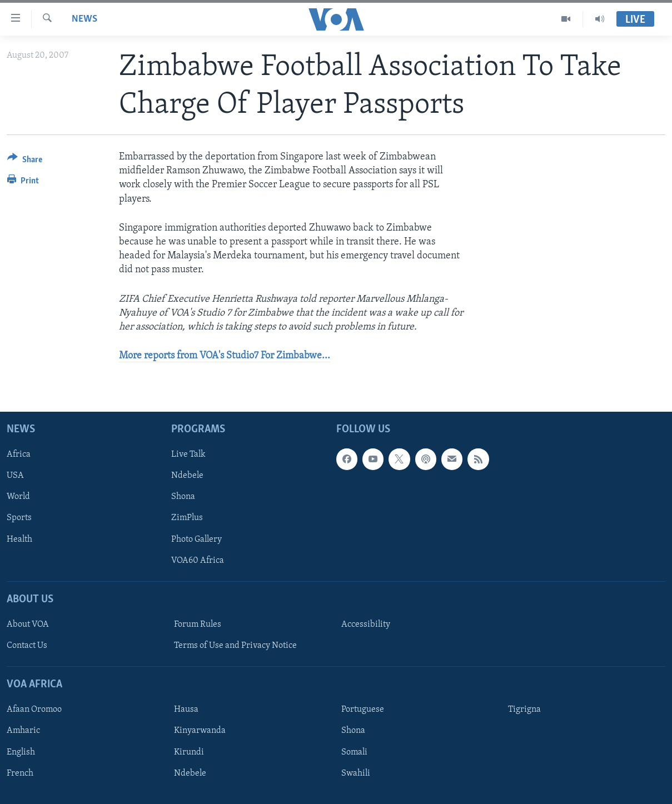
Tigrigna (524, 710)
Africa (19, 455)
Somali (354, 752)
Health (19, 540)
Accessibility (366, 625)
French (20, 773)
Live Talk (188, 455)
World (18, 497)
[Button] (25, 161)
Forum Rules (198, 625)
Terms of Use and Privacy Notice (235, 646)
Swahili (356, 773)
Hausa (186, 710)
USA (15, 476)
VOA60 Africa (198, 561)
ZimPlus (187, 518)
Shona (183, 497)
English (21, 752)
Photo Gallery (196, 540)
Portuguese (363, 710)
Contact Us (27, 646)
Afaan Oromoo (34, 710)
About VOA (28, 625)
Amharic (23, 731)
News (84, 19)
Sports (19, 518)
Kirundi (189, 752)
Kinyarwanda (200, 731)
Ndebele (187, 476)
